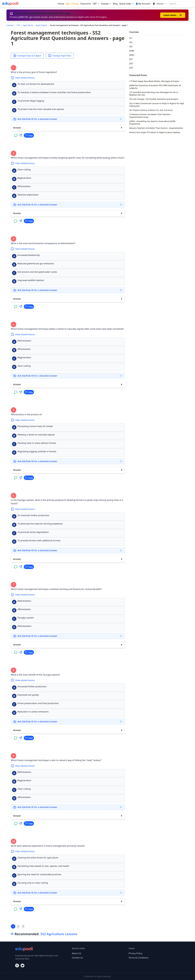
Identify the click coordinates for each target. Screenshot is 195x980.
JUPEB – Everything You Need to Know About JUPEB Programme (152, 123)
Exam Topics (42, 25)
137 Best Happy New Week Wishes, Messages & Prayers (154, 81)
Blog (115, 4)
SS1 (131, 38)
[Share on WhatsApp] (16, 135)
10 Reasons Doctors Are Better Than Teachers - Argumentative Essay (150, 116)
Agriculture (28, 25)
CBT (96, 4)
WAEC (132, 55)
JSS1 (131, 59)
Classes (106, 4)
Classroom (86, 4)
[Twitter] (22, 966)
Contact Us (77, 958)
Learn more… (173, 15)
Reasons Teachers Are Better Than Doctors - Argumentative (156, 128)
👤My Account (143, 4)
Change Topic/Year (60, 56)
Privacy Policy (135, 953)
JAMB (132, 51)
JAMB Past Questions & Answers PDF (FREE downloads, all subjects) (155, 87)
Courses (10, 25)
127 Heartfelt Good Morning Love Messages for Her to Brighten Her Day (154, 94)
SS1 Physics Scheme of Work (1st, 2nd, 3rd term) (151, 110)
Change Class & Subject (27, 56)
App (68, 4)
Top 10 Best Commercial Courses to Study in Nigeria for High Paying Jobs (157, 105)
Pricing (75, 4)
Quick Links (127, 4)
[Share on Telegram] (21, 135)
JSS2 (131, 63)
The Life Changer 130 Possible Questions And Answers (154, 99)
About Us (77, 953)
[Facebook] (17, 966)
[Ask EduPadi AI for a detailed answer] (68, 119)
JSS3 (131, 68)
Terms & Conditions (138, 958)
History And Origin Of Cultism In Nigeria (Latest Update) (155, 132)
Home (61, 4)
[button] (68, 85)
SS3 (131, 47)
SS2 (18, 25)
